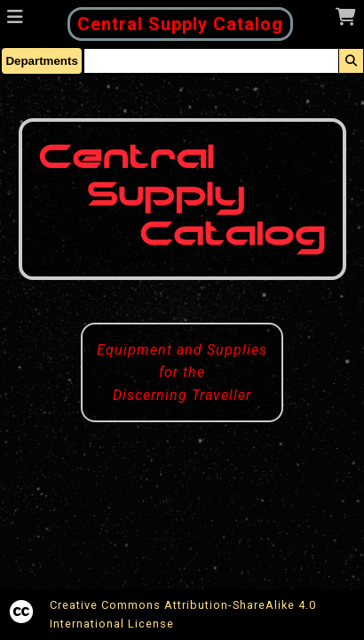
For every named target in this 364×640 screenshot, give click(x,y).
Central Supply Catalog (180, 24)
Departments (41, 61)
